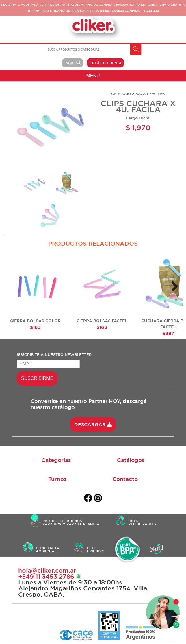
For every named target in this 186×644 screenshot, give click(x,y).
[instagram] (98, 499)
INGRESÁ (72, 63)
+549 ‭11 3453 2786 (50, 576)
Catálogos (131, 460)
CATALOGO (121, 93)
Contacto (125, 479)
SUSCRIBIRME (37, 378)
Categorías (56, 460)
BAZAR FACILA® (150, 93)
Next (174, 287)
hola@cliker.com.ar (47, 570)
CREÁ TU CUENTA (105, 63)
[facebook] (88, 499)
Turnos (57, 479)
